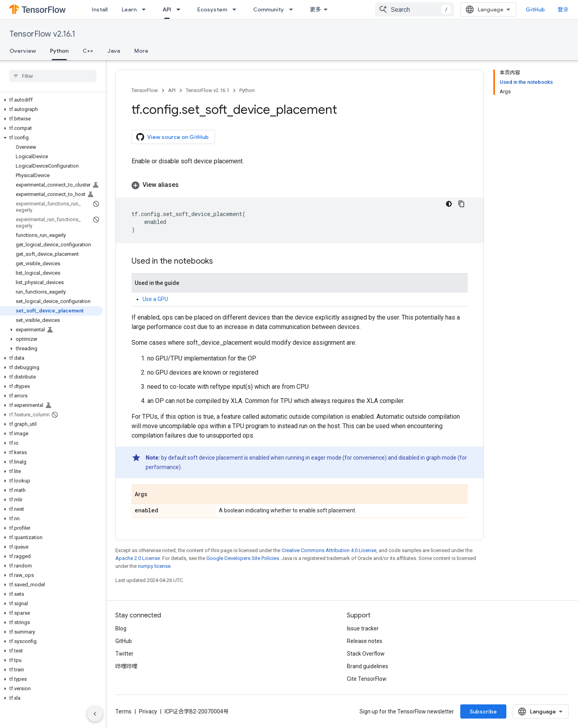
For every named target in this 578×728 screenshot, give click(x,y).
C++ (88, 51)
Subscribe (483, 711)
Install (100, 9)
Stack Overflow (366, 654)
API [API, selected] (167, 9)
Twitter (124, 654)
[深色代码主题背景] (449, 204)
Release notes (365, 641)
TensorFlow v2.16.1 (42, 34)
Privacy (148, 711)
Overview (23, 51)
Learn (129, 9)
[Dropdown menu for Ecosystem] (237, 9)
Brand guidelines (368, 666)
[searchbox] (53, 76)
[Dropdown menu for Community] (293, 9)
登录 (563, 9)
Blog (121, 628)
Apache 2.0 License (138, 558)
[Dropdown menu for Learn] (146, 9)
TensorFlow (145, 90)
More (141, 51)
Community (269, 9)
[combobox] (415, 9)
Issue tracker (363, 628)
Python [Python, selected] (59, 51)
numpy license (154, 566)
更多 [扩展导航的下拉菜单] (315, 9)
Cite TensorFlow (367, 679)
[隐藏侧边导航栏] (95, 714)
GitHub (535, 9)
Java (114, 51)
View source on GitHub (172, 137)
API (172, 90)
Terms (123, 711)
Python (247, 90)
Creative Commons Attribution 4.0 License (329, 550)
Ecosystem (212, 9)
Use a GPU (155, 299)
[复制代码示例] (461, 204)
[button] (51, 100)
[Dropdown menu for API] (181, 9)
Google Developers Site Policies (243, 558)
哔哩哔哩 (126, 666)
